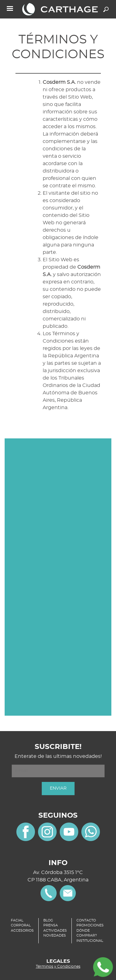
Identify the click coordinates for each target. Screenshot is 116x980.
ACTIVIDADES (55, 931)
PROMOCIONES (90, 925)
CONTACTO (86, 920)
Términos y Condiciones (58, 966)
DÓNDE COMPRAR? (87, 933)
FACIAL (17, 920)
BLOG (48, 920)
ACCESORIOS (22, 931)
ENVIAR (58, 788)
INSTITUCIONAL (90, 941)
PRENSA (51, 925)
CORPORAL (21, 925)
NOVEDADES (55, 935)
